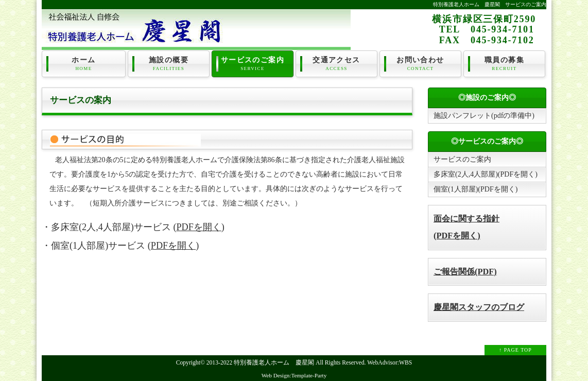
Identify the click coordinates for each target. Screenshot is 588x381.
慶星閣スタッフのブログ (479, 307)
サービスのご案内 (253, 64)
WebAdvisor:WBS (390, 363)
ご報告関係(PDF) (465, 272)
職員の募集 (504, 64)
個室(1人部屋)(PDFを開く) (475, 189)
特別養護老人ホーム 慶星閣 (274, 363)
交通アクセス (336, 64)
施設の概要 (169, 64)
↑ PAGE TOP (515, 350)
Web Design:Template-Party (294, 375)
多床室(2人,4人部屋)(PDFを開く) (486, 174)
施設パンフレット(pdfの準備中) (484, 116)
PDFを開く (198, 227)
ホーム (84, 64)
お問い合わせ (420, 64)
